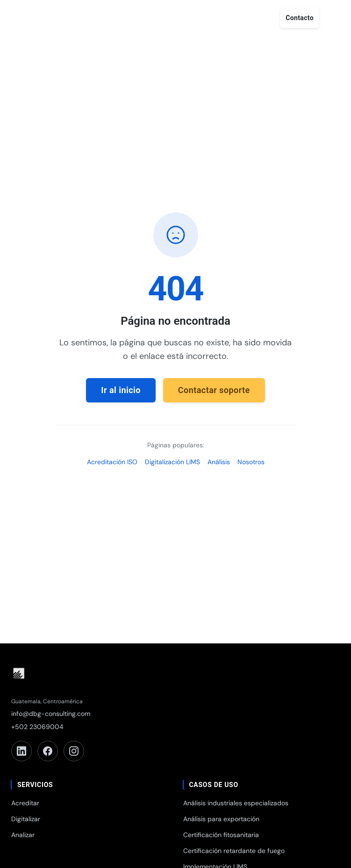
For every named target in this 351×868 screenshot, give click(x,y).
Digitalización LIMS (172, 462)
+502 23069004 (37, 727)
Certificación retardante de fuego (234, 851)
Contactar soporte (214, 390)
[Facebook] (48, 751)
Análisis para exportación (221, 819)
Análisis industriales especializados (236, 803)
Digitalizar (26, 819)
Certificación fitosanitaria (221, 835)
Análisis (219, 462)
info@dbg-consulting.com (51, 714)
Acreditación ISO (112, 462)
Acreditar (25, 803)
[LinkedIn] (21, 751)
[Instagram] (74, 751)
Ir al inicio (121, 390)
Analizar (23, 835)
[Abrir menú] (333, 18)
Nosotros (251, 462)
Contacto (300, 18)
